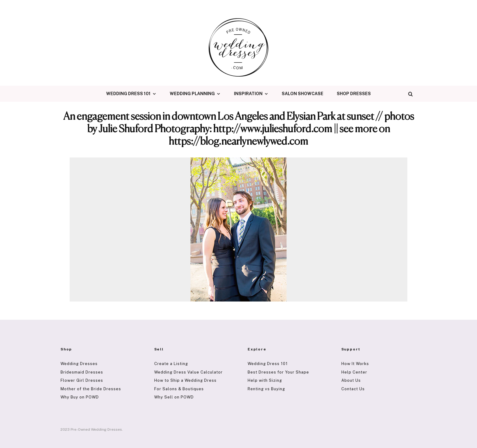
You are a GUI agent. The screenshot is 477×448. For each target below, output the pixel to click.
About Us (351, 380)
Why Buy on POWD (80, 397)
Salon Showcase (303, 94)
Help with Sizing (265, 380)
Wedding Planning (192, 94)
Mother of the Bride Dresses (91, 389)
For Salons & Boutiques (179, 389)
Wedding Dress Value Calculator (188, 372)
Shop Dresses (354, 94)
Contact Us (353, 389)
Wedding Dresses (79, 364)
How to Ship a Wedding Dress (185, 380)
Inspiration (248, 94)
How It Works (355, 364)
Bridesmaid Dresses (82, 372)
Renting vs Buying (266, 389)
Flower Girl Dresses (82, 380)
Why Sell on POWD (174, 397)
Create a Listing (171, 364)
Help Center (354, 372)
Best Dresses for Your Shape (278, 372)
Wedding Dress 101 (128, 94)
